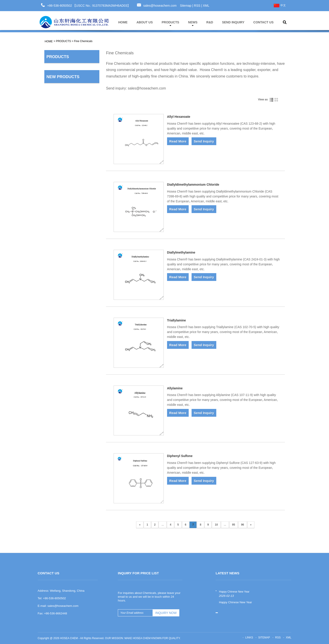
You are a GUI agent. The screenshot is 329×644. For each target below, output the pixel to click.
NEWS (193, 23)
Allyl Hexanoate (179, 117)
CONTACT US (263, 22)
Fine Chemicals (83, 41)
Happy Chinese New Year (234, 592)
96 (242, 525)
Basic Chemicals (60, 68)
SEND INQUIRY (233, 22)
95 (234, 525)
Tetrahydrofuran (85, 292)
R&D (210, 22)
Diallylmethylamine (181, 252)
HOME (123, 22)
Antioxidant (56, 95)
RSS (197, 6)
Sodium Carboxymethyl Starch (84, 392)
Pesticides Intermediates (66, 141)
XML (206, 6)
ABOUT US (145, 22)
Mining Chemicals (61, 132)
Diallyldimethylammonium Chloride (193, 185)
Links (249, 638)
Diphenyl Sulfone (180, 456)
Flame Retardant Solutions (67, 159)
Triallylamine (177, 320)
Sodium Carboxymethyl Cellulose (84, 233)
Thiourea (80, 324)
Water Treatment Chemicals (68, 168)
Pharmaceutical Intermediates (69, 150)
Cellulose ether (59, 86)
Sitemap (186, 6)
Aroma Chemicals (61, 122)
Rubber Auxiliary (60, 104)
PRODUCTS (171, 23)
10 (216, 525)
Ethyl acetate (83, 356)
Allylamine (175, 388)
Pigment (54, 113)
